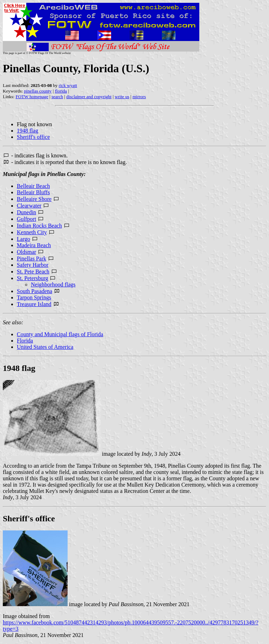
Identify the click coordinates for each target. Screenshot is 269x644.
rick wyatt (68, 85)
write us (122, 97)
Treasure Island (34, 304)
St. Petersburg (32, 278)
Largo (23, 239)
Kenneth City (32, 232)
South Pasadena (35, 291)
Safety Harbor (33, 265)
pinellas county (38, 91)
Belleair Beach (33, 186)
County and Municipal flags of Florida (60, 334)
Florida (25, 341)
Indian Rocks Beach (39, 226)
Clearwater (29, 206)
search (57, 97)
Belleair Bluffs (33, 192)
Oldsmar (26, 252)
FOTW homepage (32, 97)
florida (61, 91)
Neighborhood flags (53, 284)
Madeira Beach (34, 245)
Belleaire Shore (34, 199)
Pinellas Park (32, 259)
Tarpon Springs (34, 297)
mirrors (139, 97)
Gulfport (26, 219)
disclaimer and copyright (89, 97)
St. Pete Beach (33, 272)
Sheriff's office (33, 137)
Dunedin (26, 212)
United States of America (45, 347)
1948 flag (27, 131)
